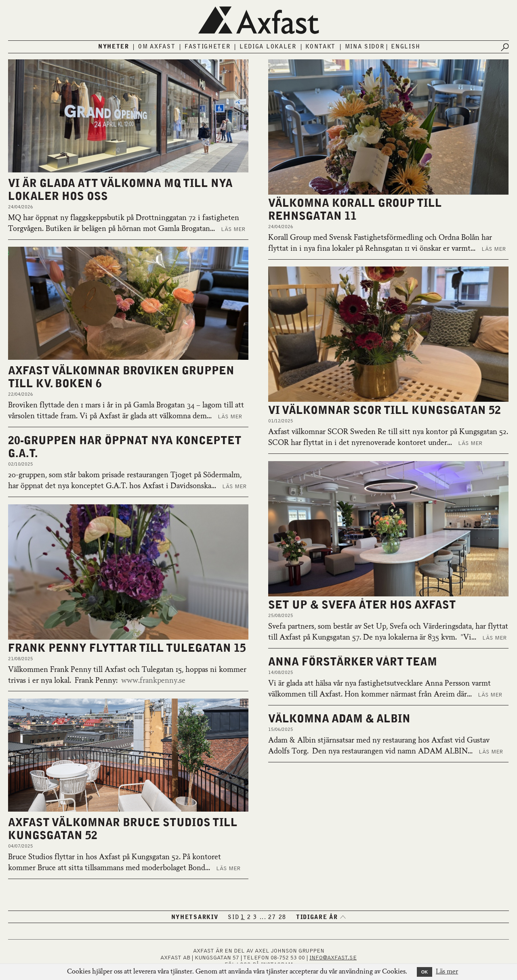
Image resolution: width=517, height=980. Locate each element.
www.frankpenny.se (151, 681)
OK (425, 972)
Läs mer (233, 229)
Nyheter (114, 47)
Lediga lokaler (268, 47)
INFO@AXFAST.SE (333, 958)
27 (272, 917)
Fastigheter (208, 47)
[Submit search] (505, 47)
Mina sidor (365, 47)
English (406, 47)
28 (283, 917)
